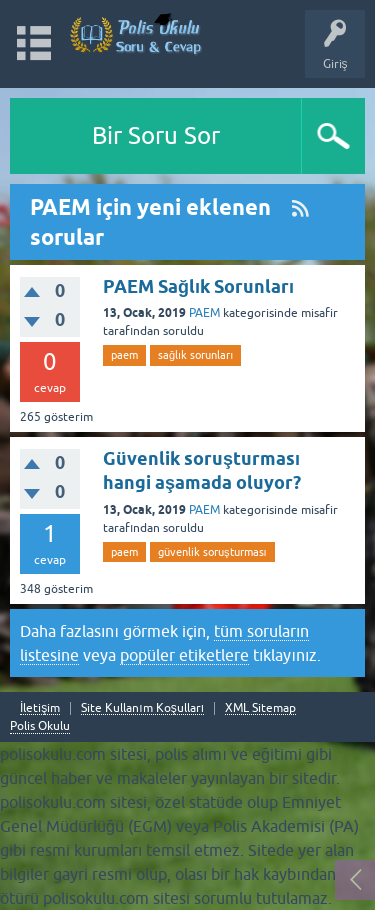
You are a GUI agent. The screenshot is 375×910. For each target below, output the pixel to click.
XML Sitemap (260, 708)
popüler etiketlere (184, 655)
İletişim (40, 708)
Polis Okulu (40, 726)
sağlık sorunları (195, 355)
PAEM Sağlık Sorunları (198, 286)
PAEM (204, 313)
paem (124, 355)
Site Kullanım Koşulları (142, 708)
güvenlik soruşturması (212, 552)
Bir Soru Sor (156, 135)
